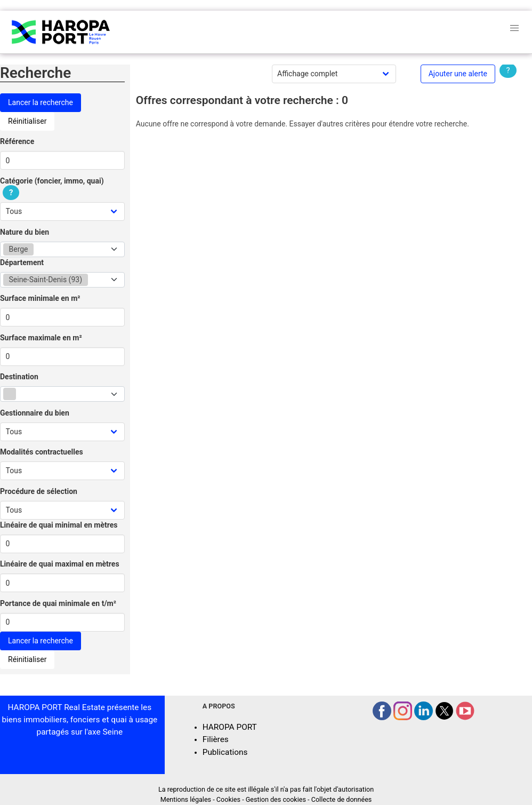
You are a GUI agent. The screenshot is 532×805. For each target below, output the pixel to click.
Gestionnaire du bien (35, 413)
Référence (17, 141)
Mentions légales (186, 799)
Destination (19, 377)
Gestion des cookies (276, 799)
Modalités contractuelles (42, 452)
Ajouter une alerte (458, 74)
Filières (216, 739)
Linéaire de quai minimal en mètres (59, 525)
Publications (225, 752)
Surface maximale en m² (41, 338)
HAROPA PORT (230, 727)
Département (22, 262)
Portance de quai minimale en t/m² (58, 603)
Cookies (228, 799)
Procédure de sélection (39, 491)
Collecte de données (342, 799)
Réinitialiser (27, 121)
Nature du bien (25, 232)
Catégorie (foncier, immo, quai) (52, 187)
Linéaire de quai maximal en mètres (60, 564)
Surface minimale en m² (40, 298)
